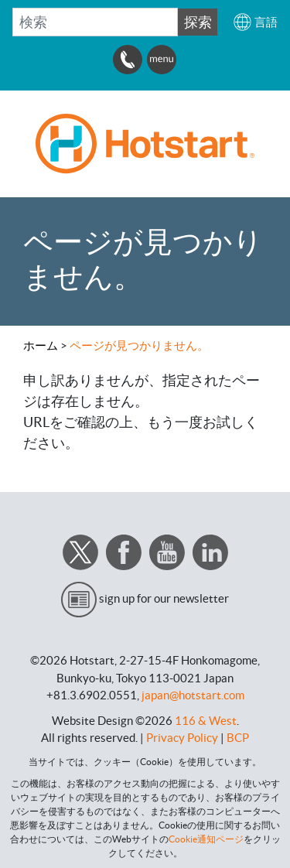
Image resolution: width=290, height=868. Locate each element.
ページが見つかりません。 (139, 345)
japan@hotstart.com (193, 695)
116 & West (206, 721)
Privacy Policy (182, 738)
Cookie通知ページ (206, 839)
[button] (255, 22)
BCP (238, 738)
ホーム (41, 345)
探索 (198, 22)
